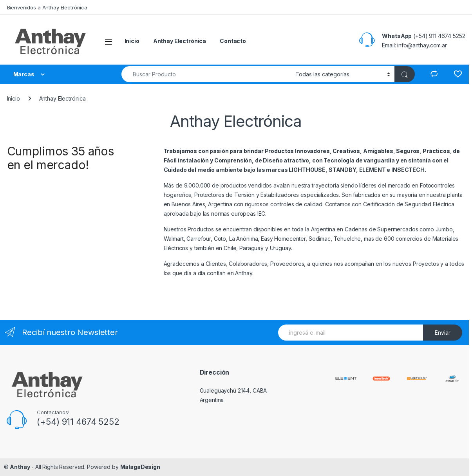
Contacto (233, 41)
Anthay (20, 467)
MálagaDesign (140, 467)
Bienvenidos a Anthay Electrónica (47, 7)
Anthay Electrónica (180, 41)
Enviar (443, 333)
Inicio (132, 41)
